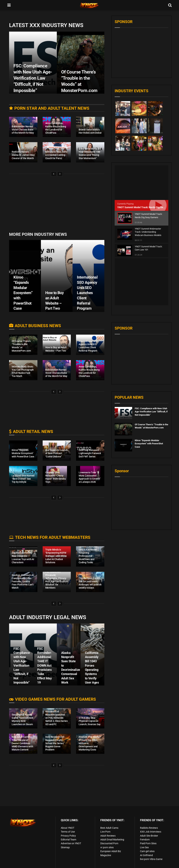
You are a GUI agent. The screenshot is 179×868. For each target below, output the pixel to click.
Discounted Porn (109, 843)
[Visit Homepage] (89, 5)
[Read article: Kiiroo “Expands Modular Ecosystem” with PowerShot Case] (123, 398)
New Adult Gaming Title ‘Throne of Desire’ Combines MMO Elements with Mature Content (22, 743)
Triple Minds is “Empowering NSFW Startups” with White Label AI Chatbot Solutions (56, 556)
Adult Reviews (108, 836)
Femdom (145, 840)
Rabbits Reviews (149, 828)
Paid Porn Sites (148, 843)
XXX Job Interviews (151, 832)
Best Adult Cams (109, 828)
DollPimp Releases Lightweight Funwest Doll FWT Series (90, 453)
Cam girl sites (147, 851)
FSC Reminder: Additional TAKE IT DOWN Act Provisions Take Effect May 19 (44, 665)
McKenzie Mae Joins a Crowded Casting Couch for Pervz (56, 155)
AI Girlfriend (146, 855)
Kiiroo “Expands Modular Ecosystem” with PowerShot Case (23, 293)
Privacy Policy (68, 836)
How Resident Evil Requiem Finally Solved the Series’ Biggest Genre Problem (55, 743)
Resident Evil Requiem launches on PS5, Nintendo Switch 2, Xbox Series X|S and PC (56, 718)
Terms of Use (68, 832)
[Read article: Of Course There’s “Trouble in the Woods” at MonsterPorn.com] (123, 382)
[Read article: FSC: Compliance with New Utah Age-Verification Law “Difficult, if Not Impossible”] (123, 366)
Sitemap (65, 847)
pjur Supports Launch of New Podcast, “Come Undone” (57, 453)
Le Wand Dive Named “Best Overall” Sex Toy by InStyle (23, 479)
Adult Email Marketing (112, 840)
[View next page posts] (60, 174)
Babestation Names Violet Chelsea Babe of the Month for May (23, 130)
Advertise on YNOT (71, 843)
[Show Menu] (9, 5)
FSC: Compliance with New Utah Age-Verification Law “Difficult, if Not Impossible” (22, 665)
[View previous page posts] (54, 174)
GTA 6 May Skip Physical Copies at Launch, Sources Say (90, 721)
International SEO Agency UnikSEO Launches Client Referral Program (87, 293)
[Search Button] (170, 5)
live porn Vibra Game (151, 859)
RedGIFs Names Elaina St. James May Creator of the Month (23, 155)
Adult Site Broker (149, 836)
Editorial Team (69, 840)
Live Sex (144, 847)
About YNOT (68, 828)
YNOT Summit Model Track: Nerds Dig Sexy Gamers (146, 207)
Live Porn (105, 832)
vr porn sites (107, 847)
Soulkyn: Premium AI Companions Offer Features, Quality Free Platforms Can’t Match (23, 581)
